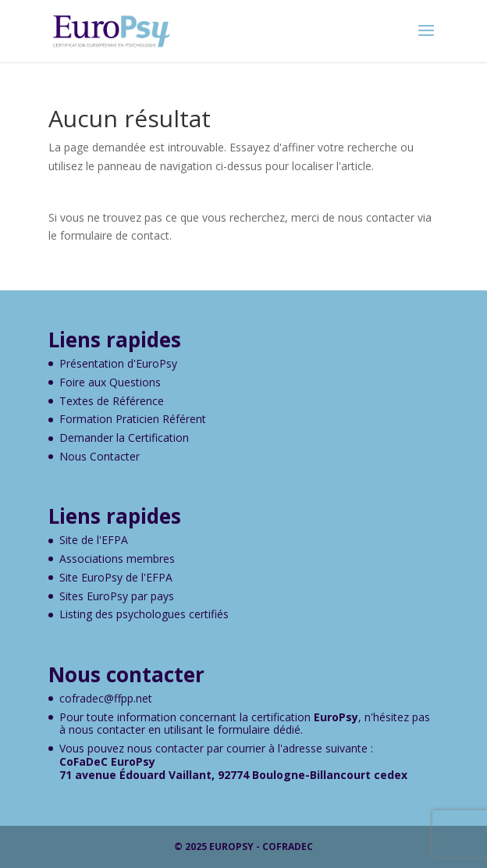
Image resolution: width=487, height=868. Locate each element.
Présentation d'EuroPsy (118, 363)
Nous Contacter (100, 456)
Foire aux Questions (110, 382)
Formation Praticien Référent (133, 419)
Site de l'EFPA (94, 540)
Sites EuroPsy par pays (117, 596)
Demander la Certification (124, 438)
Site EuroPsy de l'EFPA (116, 577)
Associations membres (117, 559)
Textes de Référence (112, 401)
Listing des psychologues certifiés (144, 614)
